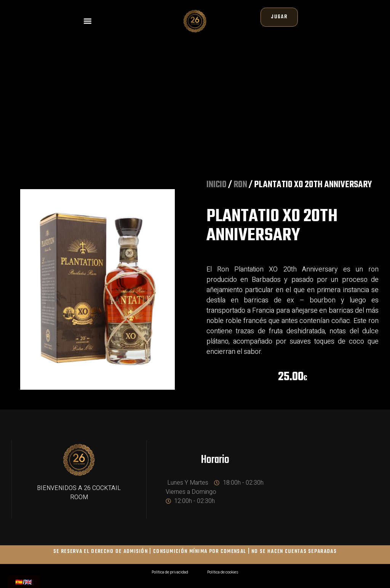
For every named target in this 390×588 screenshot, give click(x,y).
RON (240, 189)
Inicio (217, 189)
